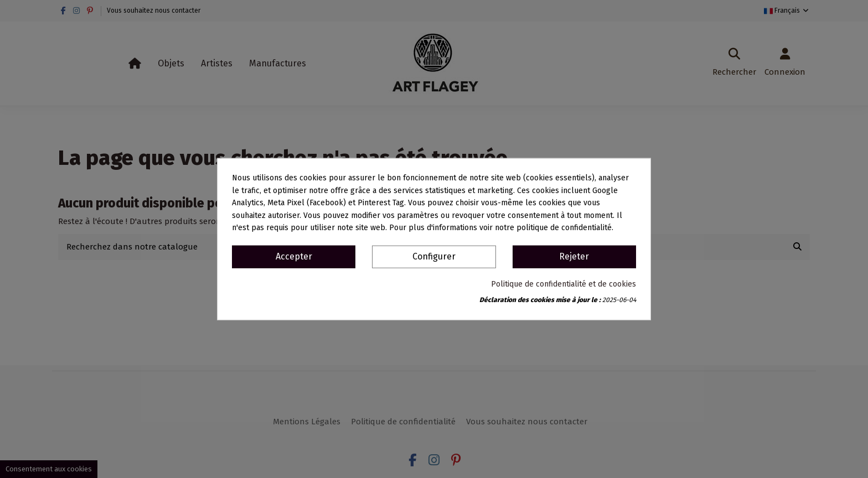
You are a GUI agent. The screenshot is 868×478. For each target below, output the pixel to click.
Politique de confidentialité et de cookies (564, 284)
